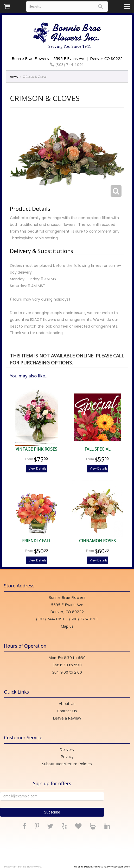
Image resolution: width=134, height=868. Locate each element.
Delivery (67, 749)
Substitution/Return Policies (67, 764)
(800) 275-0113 (84, 619)
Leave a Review (67, 718)
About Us (67, 703)
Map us (67, 626)
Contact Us (67, 711)
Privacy (67, 756)
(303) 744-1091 (67, 64)
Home (14, 76)
